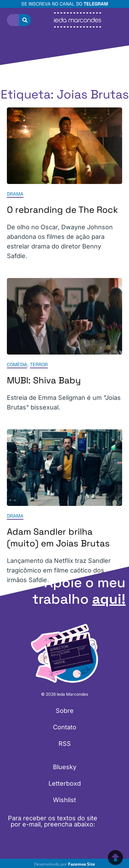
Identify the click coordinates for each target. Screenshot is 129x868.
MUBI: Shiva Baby (44, 380)
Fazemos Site (82, 864)
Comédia (17, 364)
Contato (65, 727)
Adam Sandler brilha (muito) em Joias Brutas (58, 538)
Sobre (65, 711)
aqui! (109, 599)
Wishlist (64, 800)
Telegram (96, 4)
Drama (15, 194)
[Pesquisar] (25, 20)
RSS (65, 744)
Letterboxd (65, 783)
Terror (39, 364)
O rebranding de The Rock (62, 210)
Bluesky (65, 767)
